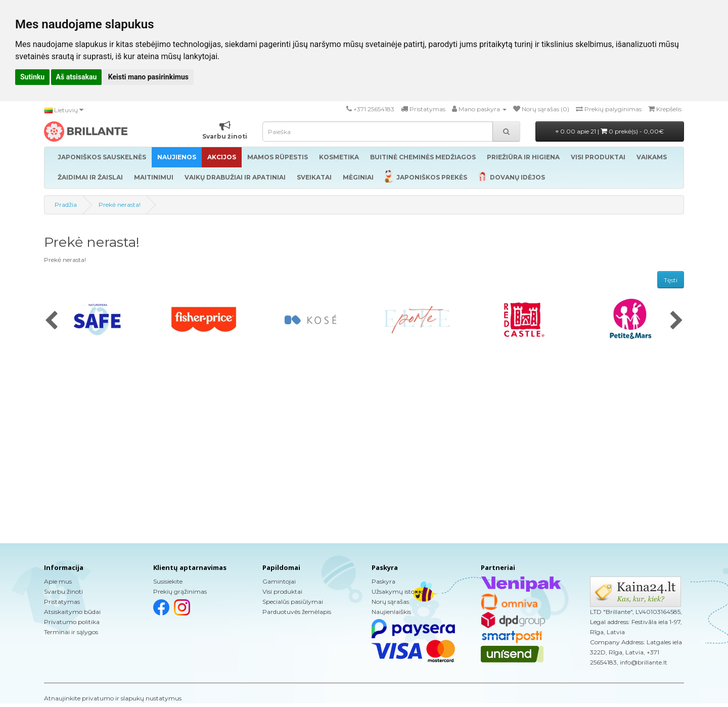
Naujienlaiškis (391, 612)
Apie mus (58, 581)
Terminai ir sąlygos (71, 632)
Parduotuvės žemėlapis (297, 612)
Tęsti (671, 280)
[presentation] (51, 321)
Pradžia (66, 205)
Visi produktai (282, 591)
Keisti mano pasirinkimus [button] (148, 77)
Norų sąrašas (390, 602)
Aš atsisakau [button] (77, 77)
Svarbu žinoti (63, 591)
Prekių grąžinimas (180, 591)
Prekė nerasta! (120, 205)
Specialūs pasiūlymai (293, 602)
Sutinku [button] (32, 77)
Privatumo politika (72, 622)
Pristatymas (62, 602)
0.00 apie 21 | (610, 131)
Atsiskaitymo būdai (72, 612)
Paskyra (383, 581)
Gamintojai (279, 581)
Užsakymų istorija (398, 591)
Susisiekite (168, 581)
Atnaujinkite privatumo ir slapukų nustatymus (113, 698)
